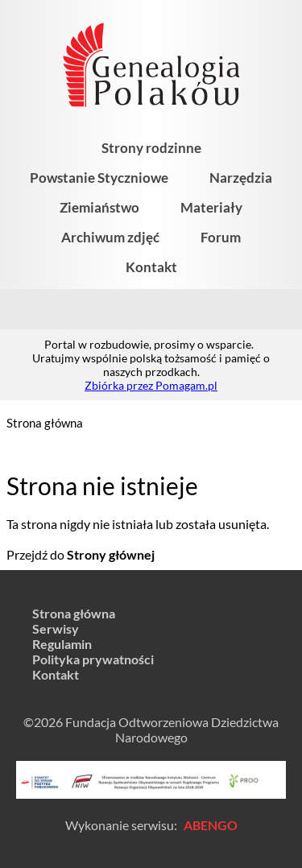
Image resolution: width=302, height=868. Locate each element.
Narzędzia (241, 178)
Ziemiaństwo (99, 207)
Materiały (211, 207)
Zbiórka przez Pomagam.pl (151, 385)
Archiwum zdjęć (110, 237)
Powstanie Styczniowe (99, 178)
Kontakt (151, 267)
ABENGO (211, 825)
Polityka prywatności (93, 659)
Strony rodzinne (151, 148)
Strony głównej (111, 554)
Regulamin (62, 644)
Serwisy (56, 628)
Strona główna (45, 423)
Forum (221, 237)
